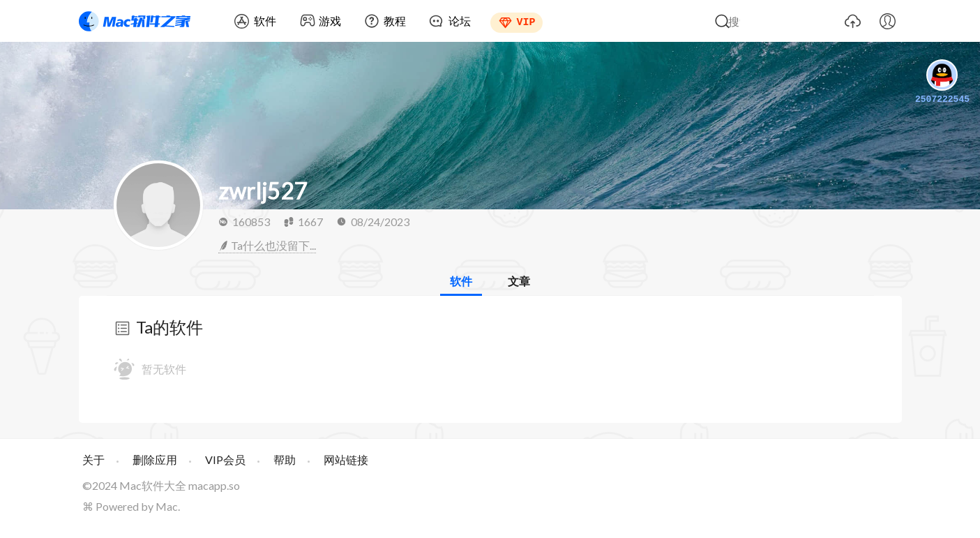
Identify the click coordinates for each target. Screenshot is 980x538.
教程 (395, 21)
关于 (93, 459)
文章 (519, 281)
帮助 (285, 459)
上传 (853, 21)
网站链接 (346, 459)
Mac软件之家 (135, 21)
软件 (265, 21)
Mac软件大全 (153, 485)
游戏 (330, 21)
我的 (888, 21)
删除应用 (155, 459)
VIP (526, 21)
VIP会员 (225, 459)
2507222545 (942, 83)
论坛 (460, 21)
